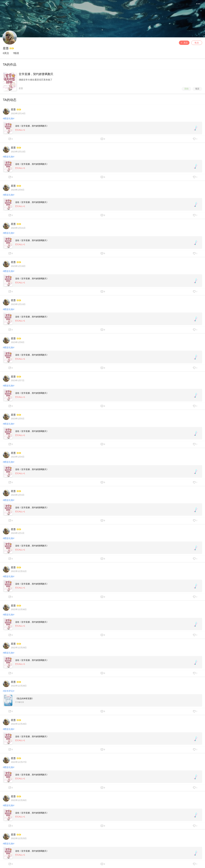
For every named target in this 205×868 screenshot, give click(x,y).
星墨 (6, 48)
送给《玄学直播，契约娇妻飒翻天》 (32, 126)
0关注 (6, 53)
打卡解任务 (20, 702)
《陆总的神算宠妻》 (25, 699)
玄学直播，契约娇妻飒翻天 (36, 74)
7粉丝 (16, 53)
